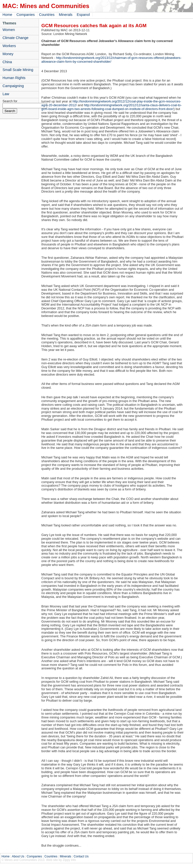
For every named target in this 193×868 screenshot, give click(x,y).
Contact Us (81, 856)
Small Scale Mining (18, 70)
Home (7, 15)
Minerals (66, 15)
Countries (47, 15)
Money (8, 54)
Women (9, 30)
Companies (26, 15)
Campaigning (13, 86)
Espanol (83, 15)
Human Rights (14, 78)
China (7, 62)
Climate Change (15, 38)
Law (6, 94)
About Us (18, 856)
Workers (9, 46)
